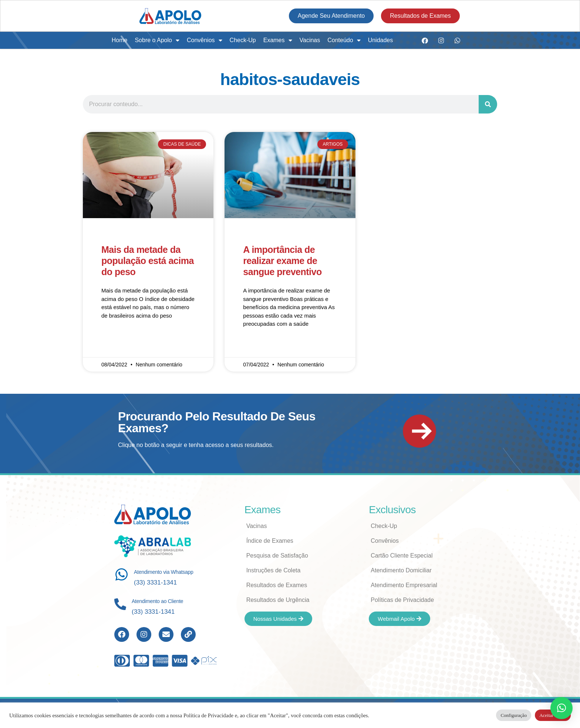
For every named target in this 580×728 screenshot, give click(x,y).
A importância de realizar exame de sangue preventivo (282, 261)
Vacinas (310, 40)
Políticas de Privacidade (402, 600)
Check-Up (243, 40)
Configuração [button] (514, 715)
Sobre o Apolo (157, 40)
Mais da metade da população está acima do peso (148, 261)
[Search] (488, 104)
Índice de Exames (270, 541)
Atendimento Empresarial (404, 585)
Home (120, 40)
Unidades (381, 40)
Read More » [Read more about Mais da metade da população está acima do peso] (117, 337)
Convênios (205, 40)
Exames (278, 40)
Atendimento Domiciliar (401, 570)
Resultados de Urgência (278, 600)
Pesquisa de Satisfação (277, 556)
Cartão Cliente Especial (402, 556)
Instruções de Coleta (274, 570)
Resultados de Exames (277, 585)
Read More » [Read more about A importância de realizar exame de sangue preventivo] (258, 346)
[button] (562, 708)
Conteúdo (344, 40)
